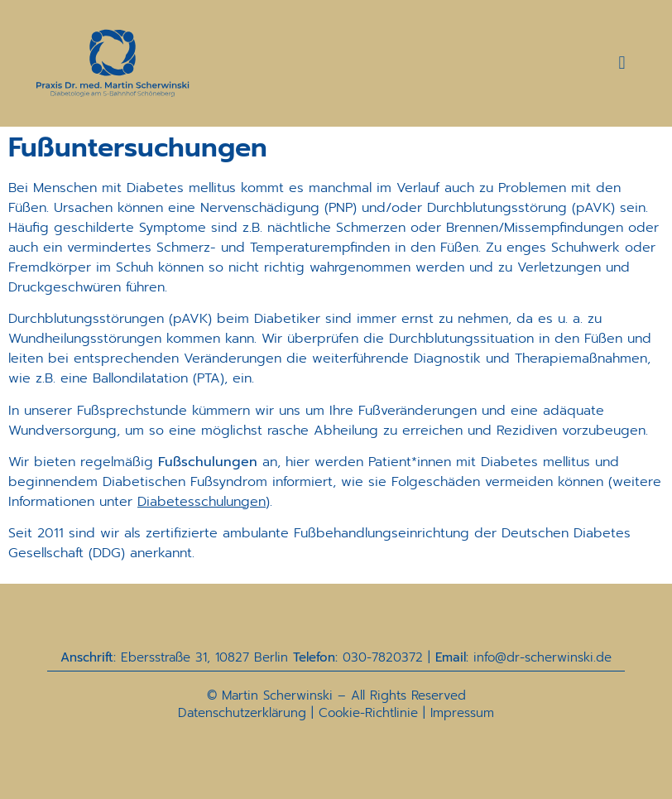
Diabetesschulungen (202, 502)
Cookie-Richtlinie (368, 713)
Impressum (462, 713)
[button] (622, 63)
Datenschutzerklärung (242, 713)
